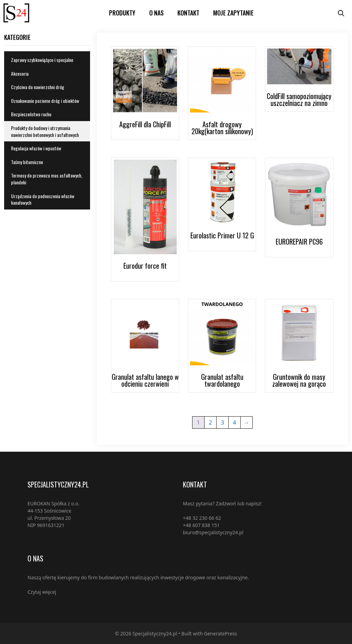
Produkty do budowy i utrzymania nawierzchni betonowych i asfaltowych (45, 131)
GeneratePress (220, 634)
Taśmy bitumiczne (27, 162)
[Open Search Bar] (341, 13)
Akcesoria (20, 73)
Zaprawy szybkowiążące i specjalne (42, 60)
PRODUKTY (122, 13)
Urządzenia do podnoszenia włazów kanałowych (43, 199)
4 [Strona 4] (234, 422)
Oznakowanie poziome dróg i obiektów (45, 101)
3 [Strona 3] (222, 422)
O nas (156, 13)
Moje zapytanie (233, 13)
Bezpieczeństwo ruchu (31, 114)
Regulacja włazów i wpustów (36, 148)
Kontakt (188, 13)
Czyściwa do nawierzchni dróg (38, 87)
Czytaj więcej (42, 592)
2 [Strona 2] (210, 422)
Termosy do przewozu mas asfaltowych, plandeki (47, 179)
